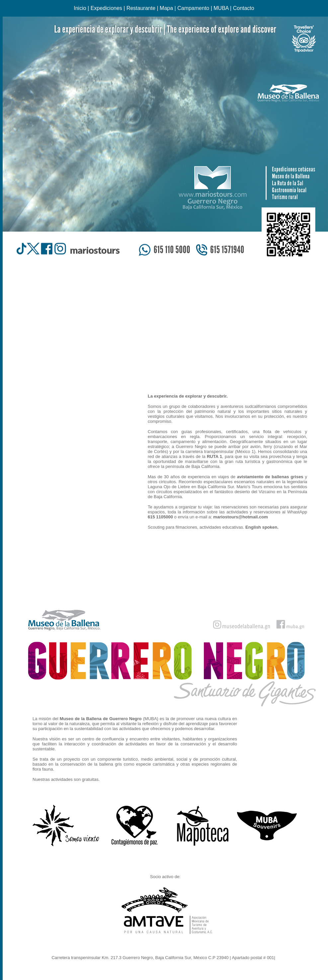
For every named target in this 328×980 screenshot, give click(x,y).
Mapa (166, 8)
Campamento (193, 8)
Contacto (244, 8)
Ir (278, 958)
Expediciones (106, 8)
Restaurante (141, 8)
